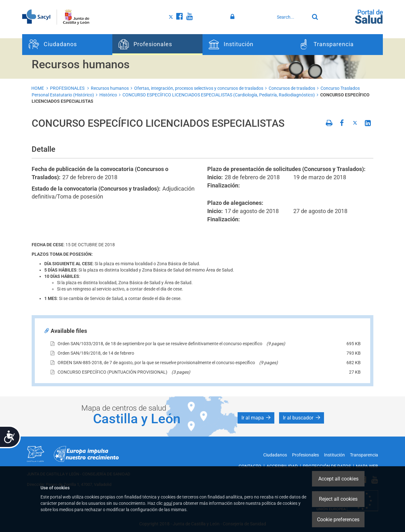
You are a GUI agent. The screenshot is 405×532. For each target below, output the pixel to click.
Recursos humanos (110, 88)
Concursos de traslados (292, 88)
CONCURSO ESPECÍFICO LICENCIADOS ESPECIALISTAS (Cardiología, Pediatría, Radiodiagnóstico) (219, 95)
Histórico (108, 95)
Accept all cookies (338, 479)
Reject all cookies (338, 499)
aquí (168, 503)
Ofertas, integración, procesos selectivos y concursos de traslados (199, 88)
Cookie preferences (338, 520)
